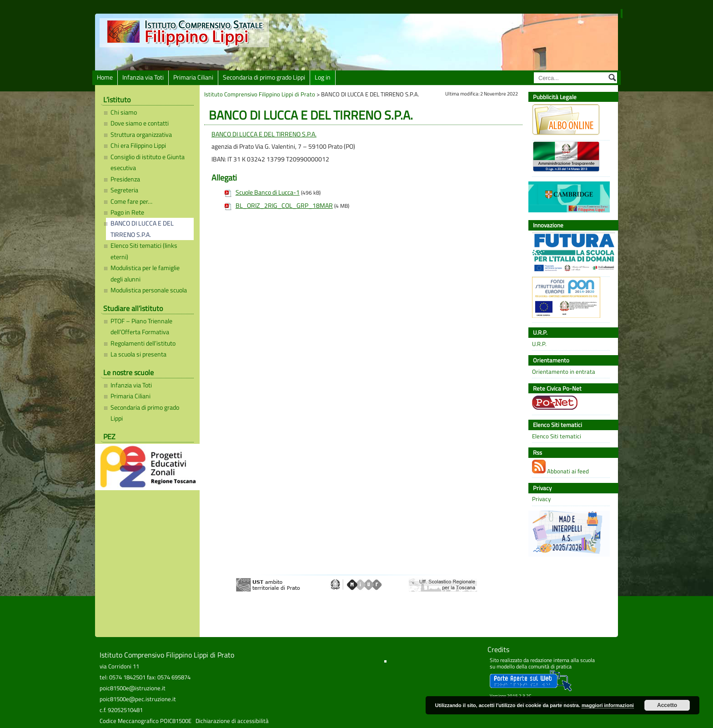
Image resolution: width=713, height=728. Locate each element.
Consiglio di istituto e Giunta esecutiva (148, 162)
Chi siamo (124, 112)
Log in (323, 77)
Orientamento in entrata (564, 372)
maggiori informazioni (608, 705)
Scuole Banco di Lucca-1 (268, 192)
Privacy (541, 499)
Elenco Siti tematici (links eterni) (144, 251)
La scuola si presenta (138, 354)
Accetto (667, 705)
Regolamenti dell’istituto (143, 343)
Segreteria (124, 190)
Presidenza (125, 179)
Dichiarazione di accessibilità (232, 721)
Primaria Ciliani (193, 77)
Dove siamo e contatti (140, 123)
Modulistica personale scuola (149, 290)
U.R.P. (539, 344)
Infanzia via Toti (143, 77)
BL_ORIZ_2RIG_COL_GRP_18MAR (284, 206)
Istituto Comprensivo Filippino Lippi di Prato (260, 94)
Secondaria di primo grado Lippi (264, 77)
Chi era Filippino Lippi (138, 146)
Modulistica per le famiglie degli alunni (145, 273)
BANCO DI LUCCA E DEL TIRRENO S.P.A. (142, 229)
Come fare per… (131, 201)
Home (105, 77)
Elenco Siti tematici (557, 436)
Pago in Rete (127, 212)
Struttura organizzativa (141, 135)
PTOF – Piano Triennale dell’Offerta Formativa (141, 326)
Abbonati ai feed (560, 468)
